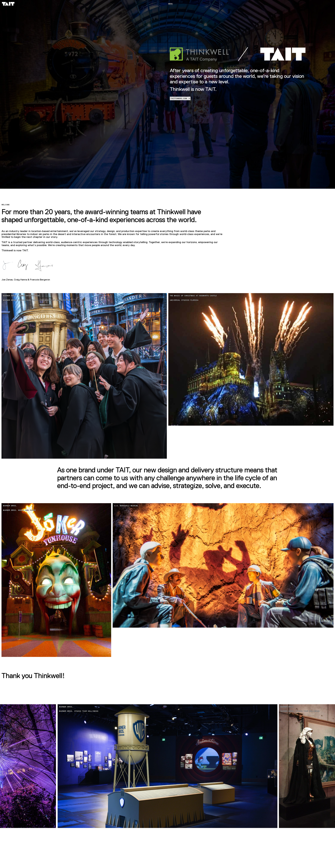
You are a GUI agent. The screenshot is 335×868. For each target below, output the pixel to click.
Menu (171, 4)
